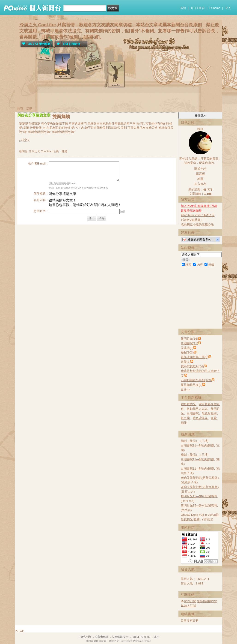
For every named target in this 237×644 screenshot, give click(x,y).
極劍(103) (187, 352)
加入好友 (200, 184)
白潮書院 (193, 413)
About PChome (141, 637)
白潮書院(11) (189, 343)
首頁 (20, 109)
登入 (228, 8)
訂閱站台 (68, 44)
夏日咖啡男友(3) (192, 385)
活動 (29, 109)
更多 (185, 389)
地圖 (200, 179)
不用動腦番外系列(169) (196, 380)
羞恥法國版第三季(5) (195, 357)
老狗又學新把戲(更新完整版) (200, 478)
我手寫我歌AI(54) (192, 366)
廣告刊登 (86, 637)
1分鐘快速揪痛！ (192, 220)
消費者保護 (102, 637)
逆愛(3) (186, 362)
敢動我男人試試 (197, 409)
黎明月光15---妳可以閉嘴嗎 (199, 496)
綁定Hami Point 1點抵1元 (198, 215)
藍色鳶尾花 (200, 418)
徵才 (156, 637)
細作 (184, 423)
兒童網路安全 (120, 637)
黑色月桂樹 (209, 413)
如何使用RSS (207, 601)
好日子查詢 (198, 8)
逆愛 (214, 418)
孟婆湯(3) (187, 348)
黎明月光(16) (189, 339)
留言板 (200, 174)
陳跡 (65, 151)
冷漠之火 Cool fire (38, 25)
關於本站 (200, 169)
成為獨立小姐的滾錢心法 (197, 224)
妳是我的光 (188, 404)
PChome (215, 8)
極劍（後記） (190, 441)
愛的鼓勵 (35, 44)
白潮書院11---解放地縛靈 (197, 445)
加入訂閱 (190, 606)
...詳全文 (24, 140)
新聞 (183, 8)
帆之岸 (185, 418)
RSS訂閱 (190, 601)
